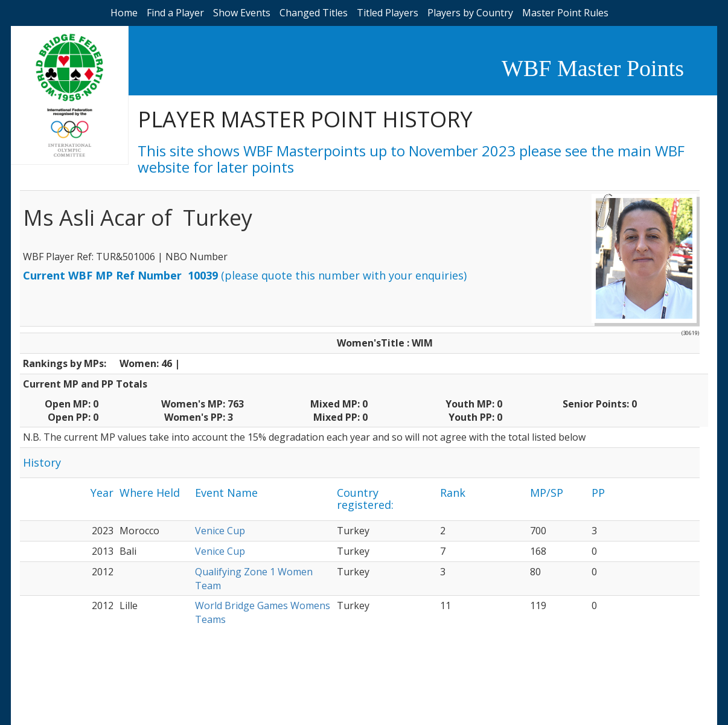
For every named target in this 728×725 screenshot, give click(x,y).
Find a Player (175, 13)
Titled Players (388, 13)
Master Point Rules (565, 13)
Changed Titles (314, 13)
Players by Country (470, 13)
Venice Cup (220, 531)
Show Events (242, 13)
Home (124, 13)
